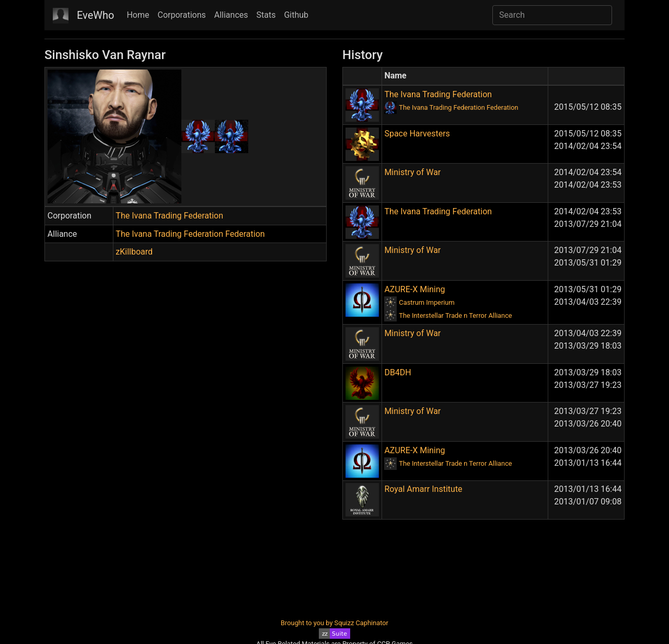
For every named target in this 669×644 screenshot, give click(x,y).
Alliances (231, 15)
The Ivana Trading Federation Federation (190, 234)
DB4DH (397, 372)
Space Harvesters (417, 134)
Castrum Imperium (426, 302)
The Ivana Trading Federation (169, 216)
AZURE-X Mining (414, 289)
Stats (266, 15)
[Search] (552, 15)
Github (296, 15)
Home (138, 15)
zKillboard (134, 252)
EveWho (95, 15)
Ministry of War (412, 172)
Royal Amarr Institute (423, 489)
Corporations (182, 15)
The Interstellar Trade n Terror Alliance (455, 315)
